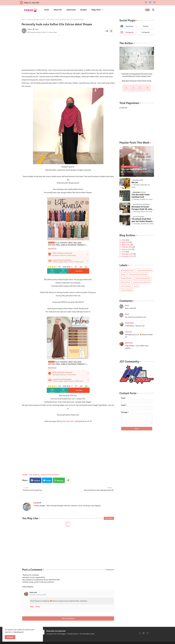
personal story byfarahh (142, 282)
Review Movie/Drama (143, 278)
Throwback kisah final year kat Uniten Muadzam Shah (143, 220)
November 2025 (128, 256)
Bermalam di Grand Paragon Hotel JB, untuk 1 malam (142, 208)
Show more (109, 518)
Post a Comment (68, 618)
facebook (129, 26)
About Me (58, 10)
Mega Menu (96, 10)
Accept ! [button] (10, 637)
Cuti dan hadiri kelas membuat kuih (141, 196)
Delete (38, 607)
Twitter (48, 481)
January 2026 (127, 249)
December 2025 (128, 254)
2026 (124, 240)
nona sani (33, 592)
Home (47, 10)
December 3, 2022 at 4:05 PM (38, 595)
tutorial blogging (127, 290)
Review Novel (125, 282)
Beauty (123, 274)
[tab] (47, 10)
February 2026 (127, 247)
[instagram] (154, 2)
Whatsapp (60, 481)
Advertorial (71, 10)
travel (136, 286)
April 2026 (126, 242)
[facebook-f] (146, 2)
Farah (36, 503)
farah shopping (34, 475)
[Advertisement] (68, 52)
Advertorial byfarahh (145, 270)
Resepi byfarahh (126, 278)
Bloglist (84, 10)
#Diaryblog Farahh (127, 270)
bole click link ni (69, 421)
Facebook (37, 481)
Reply (32, 607)
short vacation (126, 286)
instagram (129, 32)
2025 (124, 252)
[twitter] (150, 2)
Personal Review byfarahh (36, 20)
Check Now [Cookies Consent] (17, 632)
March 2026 (126, 245)
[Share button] (68, 480)
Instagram (146, 32)
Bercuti (135, 182)
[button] (147, 10)
